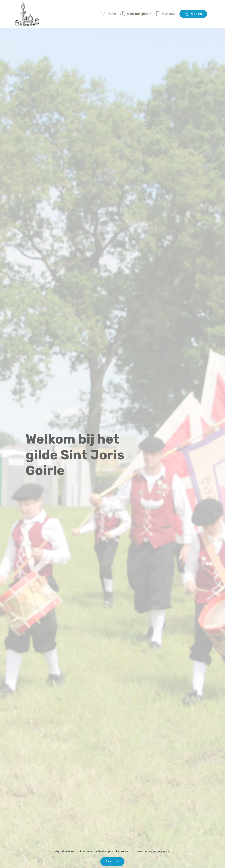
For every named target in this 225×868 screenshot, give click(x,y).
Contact (165, 14)
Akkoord (112, 861)
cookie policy (160, 851)
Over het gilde (134, 14)
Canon (193, 14)
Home (108, 14)
